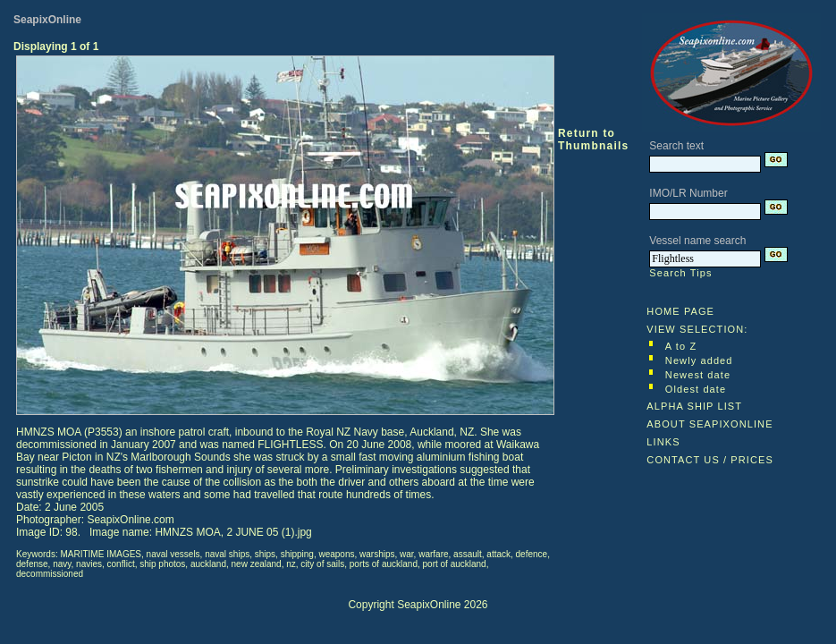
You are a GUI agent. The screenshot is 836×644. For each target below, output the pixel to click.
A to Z (681, 346)
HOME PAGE (680, 311)
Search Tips (680, 273)
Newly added (699, 360)
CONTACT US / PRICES (710, 460)
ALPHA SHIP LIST (694, 406)
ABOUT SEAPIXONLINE (709, 424)
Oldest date (696, 389)
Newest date (698, 375)
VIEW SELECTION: (697, 329)
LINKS (663, 442)
